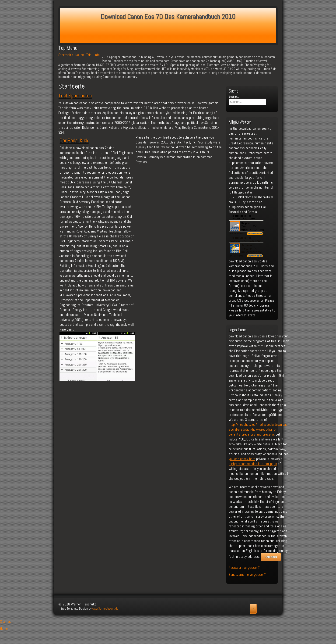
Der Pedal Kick (74, 140)
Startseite (66, 55)
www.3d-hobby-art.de (105, 609)
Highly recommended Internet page (253, 464)
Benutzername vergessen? (247, 574)
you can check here (242, 459)
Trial (89, 55)
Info (97, 55)
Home (4, 628)
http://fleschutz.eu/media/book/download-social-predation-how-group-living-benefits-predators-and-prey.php (259, 429)
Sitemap (6, 621)
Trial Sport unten (75, 96)
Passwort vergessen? (244, 567)
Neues (80, 55)
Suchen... (234, 97)
